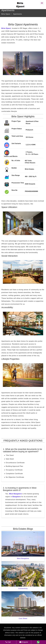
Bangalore (17, 497)
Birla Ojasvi (6, 28)
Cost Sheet (23, 618)
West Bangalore (16, 494)
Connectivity (23, 588)
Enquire (24, 642)
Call (8, 642)
